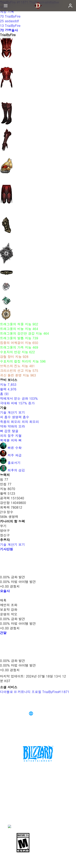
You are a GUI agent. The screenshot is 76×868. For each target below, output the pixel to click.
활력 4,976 (8, 389)
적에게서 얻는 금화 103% (19, 398)
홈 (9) (4, 394)
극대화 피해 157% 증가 (17, 403)
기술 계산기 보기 (15, 412)
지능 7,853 (8, 385)
